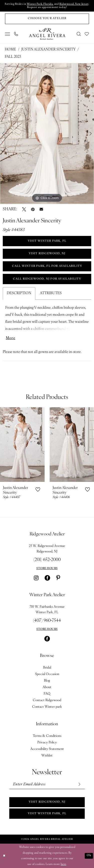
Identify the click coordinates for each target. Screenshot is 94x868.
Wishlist (47, 756)
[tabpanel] (47, 134)
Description (19, 293)
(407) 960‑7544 (47, 621)
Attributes (51, 293)
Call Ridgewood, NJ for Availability (47, 279)
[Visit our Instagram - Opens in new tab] (36, 578)
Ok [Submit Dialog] (89, 856)
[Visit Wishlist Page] (87, 34)
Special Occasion (47, 674)
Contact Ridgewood (47, 700)
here (63, 864)
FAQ (47, 694)
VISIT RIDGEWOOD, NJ (47, 254)
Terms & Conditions (47, 736)
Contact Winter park (47, 707)
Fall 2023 (13, 57)
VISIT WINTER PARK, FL (47, 241)
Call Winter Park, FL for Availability (47, 266)
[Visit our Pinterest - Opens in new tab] (58, 578)
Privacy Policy (47, 743)
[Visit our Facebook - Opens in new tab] (47, 578)
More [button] (11, 338)
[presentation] (22, 445)
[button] (8, 34)
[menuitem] (8, 34)
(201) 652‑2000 (47, 560)
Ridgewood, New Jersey (74, 4)
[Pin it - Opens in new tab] (33, 209)
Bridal (47, 668)
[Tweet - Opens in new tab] (24, 209)
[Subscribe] (79, 784)
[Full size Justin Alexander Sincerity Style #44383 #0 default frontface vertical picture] (47, 134)
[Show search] (79, 34)
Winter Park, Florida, (40, 4)
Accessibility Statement (47, 749)
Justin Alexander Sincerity (49, 50)
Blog (47, 681)
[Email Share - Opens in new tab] (41, 209)
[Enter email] (47, 784)
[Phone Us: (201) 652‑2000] (16, 34)
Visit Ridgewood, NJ (47, 802)
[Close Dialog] (4, 856)
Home (10, 50)
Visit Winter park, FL (47, 814)
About (47, 687)
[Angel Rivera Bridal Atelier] (47, 34)
